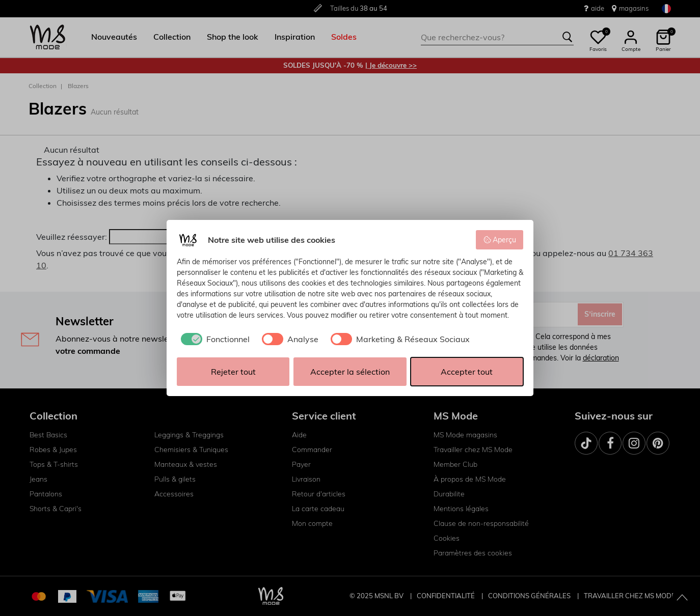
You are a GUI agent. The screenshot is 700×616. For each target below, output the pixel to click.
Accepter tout (467, 372)
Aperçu (500, 240)
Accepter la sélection (350, 372)
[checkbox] (213, 339)
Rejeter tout (233, 372)
